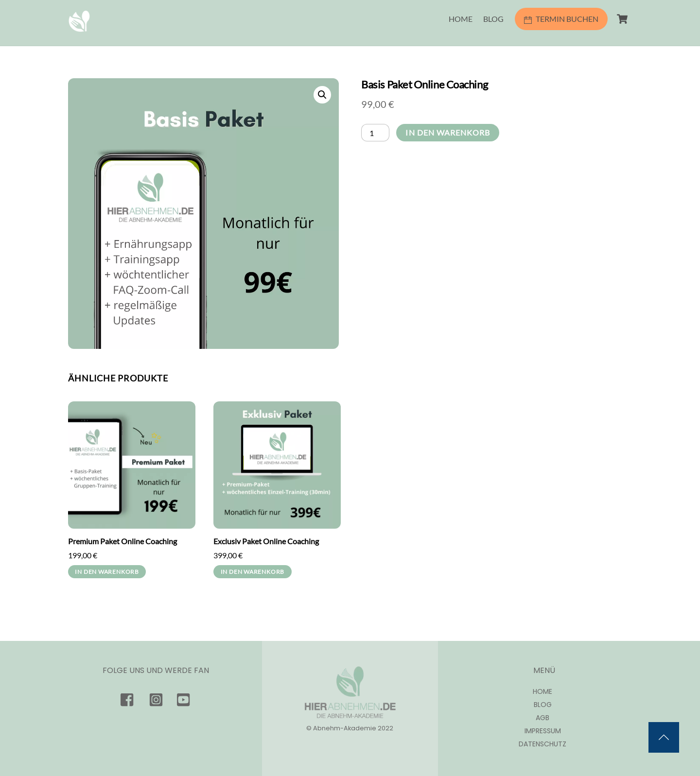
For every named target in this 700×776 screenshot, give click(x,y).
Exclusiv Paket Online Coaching (266, 541)
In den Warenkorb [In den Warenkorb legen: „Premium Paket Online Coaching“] (107, 572)
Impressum (543, 731)
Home (542, 692)
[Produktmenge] (375, 132)
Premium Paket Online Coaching (122, 541)
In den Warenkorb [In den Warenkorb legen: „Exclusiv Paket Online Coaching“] (253, 572)
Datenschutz (542, 744)
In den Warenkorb (448, 132)
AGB (542, 718)
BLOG (493, 19)
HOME (461, 19)
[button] (322, 95)
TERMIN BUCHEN (561, 19)
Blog (543, 705)
